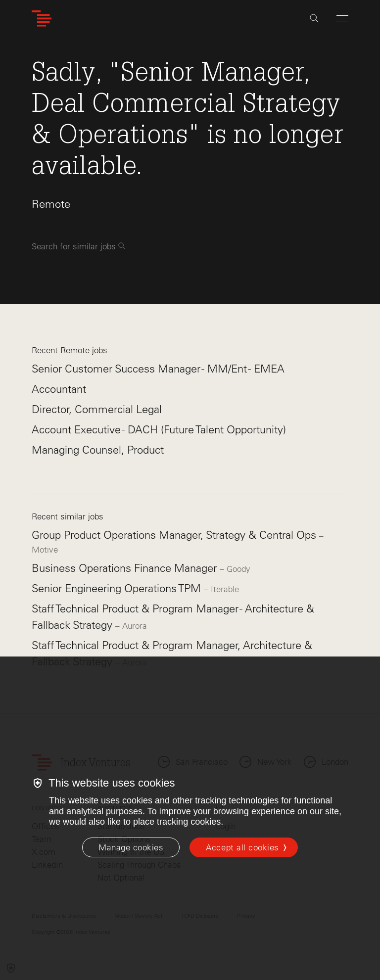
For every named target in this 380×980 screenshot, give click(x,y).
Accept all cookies (242, 847)
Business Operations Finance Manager (126, 568)
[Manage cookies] (131, 847)
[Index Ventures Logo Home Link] (42, 19)
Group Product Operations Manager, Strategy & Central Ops (175, 535)
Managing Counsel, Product (98, 450)
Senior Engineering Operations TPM (118, 588)
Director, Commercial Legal (97, 409)
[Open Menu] (342, 18)
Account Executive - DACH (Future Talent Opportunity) (159, 430)
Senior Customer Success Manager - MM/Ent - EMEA (158, 369)
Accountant (59, 389)
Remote (51, 204)
